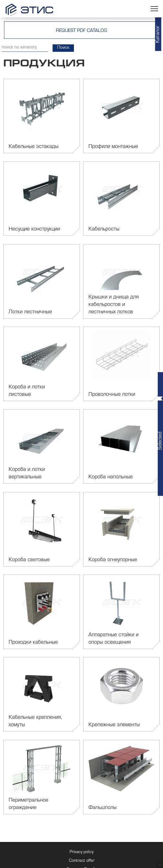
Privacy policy (81, 852)
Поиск (63, 48)
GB (160, 865)
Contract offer (82, 861)
